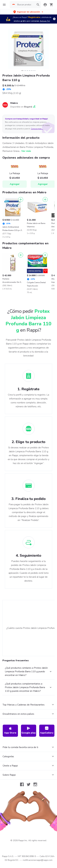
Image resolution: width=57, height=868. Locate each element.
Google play (29, 730)
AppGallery (47, 730)
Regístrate (34, 17)
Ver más (26, 151)
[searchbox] (25, 5)
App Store (10, 730)
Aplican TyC (45, 21)
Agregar (15, 184)
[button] (28, 12)
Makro (14, 103)
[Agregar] (21, 199)
